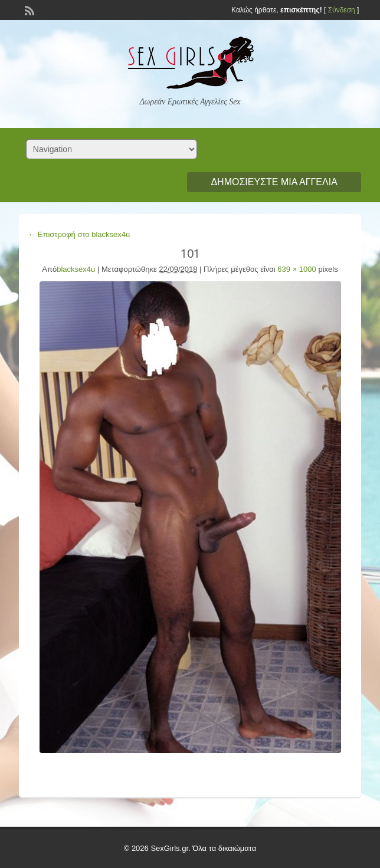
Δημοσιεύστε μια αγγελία (274, 182)
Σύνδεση (342, 10)
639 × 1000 (297, 269)
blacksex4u (76, 269)
